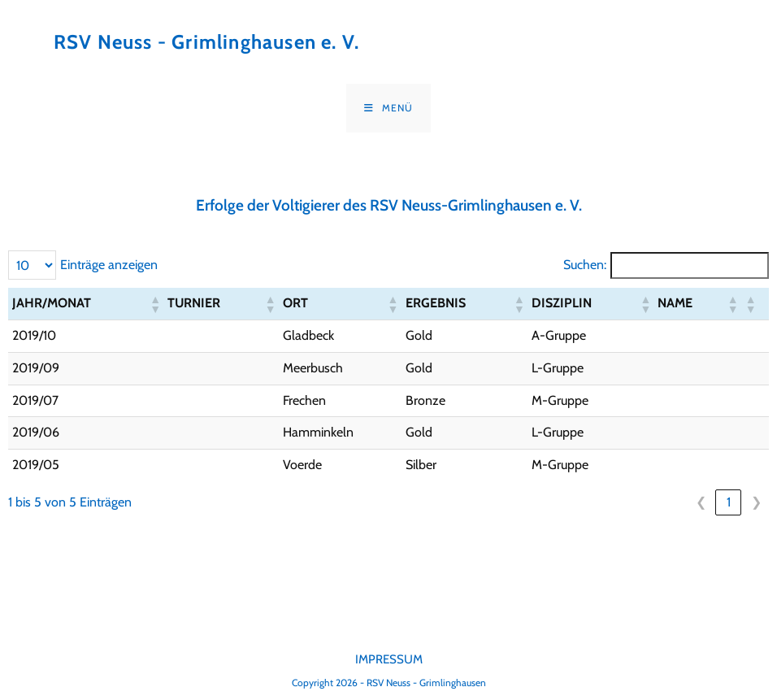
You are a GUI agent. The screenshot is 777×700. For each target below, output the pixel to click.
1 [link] (729, 502)
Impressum (389, 659)
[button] (154, 304)
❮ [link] (701, 502)
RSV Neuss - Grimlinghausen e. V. (206, 42)
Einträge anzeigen (109, 265)
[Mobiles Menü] (388, 108)
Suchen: (585, 265)
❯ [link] (756, 502)
